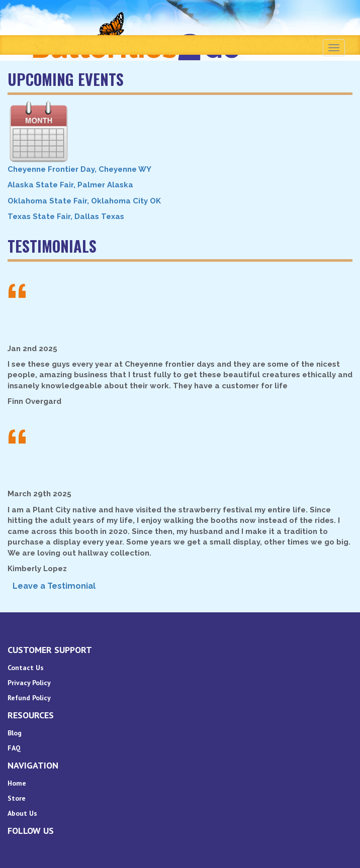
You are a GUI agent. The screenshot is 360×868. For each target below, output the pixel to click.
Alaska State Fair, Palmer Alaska (70, 185)
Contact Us (26, 668)
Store (17, 798)
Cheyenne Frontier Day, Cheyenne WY (79, 169)
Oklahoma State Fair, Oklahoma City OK (84, 201)
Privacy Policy (29, 683)
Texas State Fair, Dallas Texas (66, 216)
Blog (15, 733)
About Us (22, 813)
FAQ (14, 748)
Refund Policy (29, 698)
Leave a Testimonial (54, 586)
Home (17, 783)
